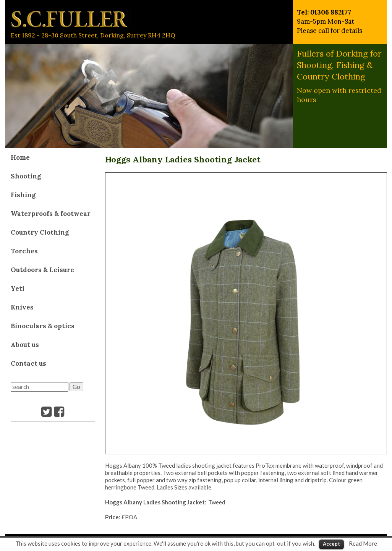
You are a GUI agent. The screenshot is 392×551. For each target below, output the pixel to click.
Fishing (23, 195)
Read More (363, 543)
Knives (22, 307)
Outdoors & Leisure (42, 270)
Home (20, 157)
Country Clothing (40, 232)
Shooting (26, 176)
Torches (24, 251)
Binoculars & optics (43, 326)
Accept (331, 544)
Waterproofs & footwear (51, 214)
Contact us (28, 363)
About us (25, 345)
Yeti (18, 288)
